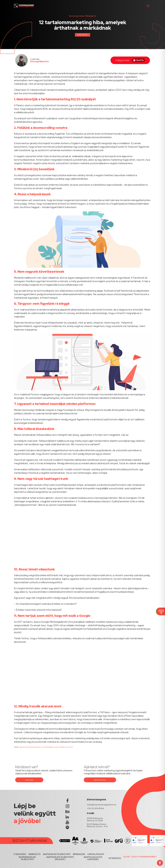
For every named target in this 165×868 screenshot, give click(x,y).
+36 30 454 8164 (95, 808)
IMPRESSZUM (79, 854)
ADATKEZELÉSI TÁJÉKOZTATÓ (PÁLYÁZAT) (60, 858)
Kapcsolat (29, 780)
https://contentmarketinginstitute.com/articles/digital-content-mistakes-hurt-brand (45, 747)
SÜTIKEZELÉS (115, 858)
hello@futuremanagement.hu (102, 805)
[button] (148, 6)
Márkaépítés (91, 16)
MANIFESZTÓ (35, 854)
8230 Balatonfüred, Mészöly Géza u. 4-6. (98, 825)
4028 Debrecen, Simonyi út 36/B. (95, 819)
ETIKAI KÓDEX (20, 854)
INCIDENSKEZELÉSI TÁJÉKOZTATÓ (27, 858)
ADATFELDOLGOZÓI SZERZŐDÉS (93, 858)
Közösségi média (76, 16)
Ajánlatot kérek (100, 780)
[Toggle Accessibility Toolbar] (160, 863)
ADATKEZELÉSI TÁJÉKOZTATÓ (57, 854)
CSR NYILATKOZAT (96, 854)
